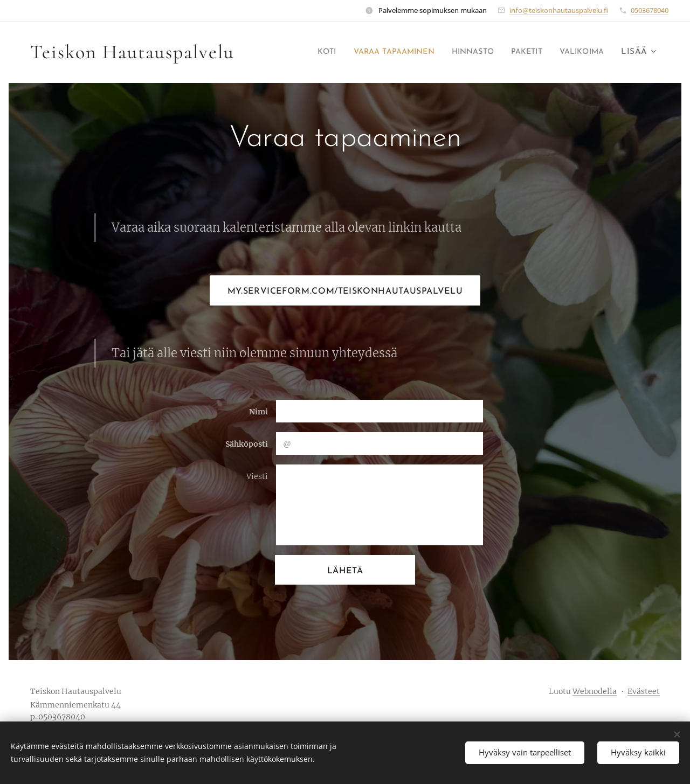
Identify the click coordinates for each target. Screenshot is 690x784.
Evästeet (644, 691)
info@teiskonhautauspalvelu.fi (559, 10)
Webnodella (595, 691)
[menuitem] (299, 52)
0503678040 (650, 10)
